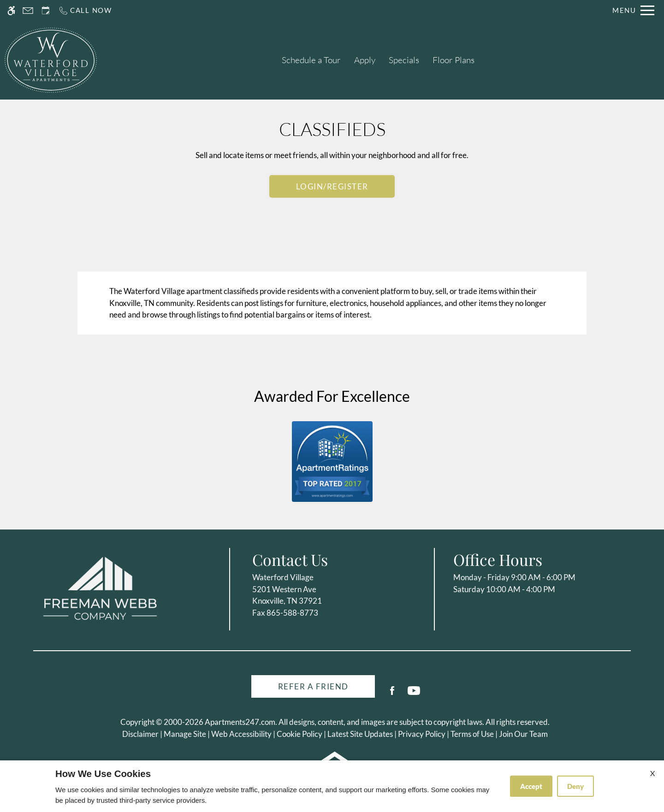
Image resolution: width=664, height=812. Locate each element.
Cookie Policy (299, 734)
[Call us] (85, 10)
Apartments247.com (240, 722)
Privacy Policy (422, 734)
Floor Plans (454, 60)
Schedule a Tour (311, 60)
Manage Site (185, 734)
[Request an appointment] (46, 10)
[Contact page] (28, 10)
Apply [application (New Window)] (365, 60)
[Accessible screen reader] (11, 10)
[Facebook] (392, 694)
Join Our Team (523, 734)
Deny (575, 786)
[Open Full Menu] (633, 10)
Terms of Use (472, 734)
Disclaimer (140, 734)
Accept (531, 786)
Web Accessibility (241, 734)
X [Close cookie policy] (652, 773)
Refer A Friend (313, 686)
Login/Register (332, 186)
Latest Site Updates (360, 734)
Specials (404, 60)
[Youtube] (414, 694)
